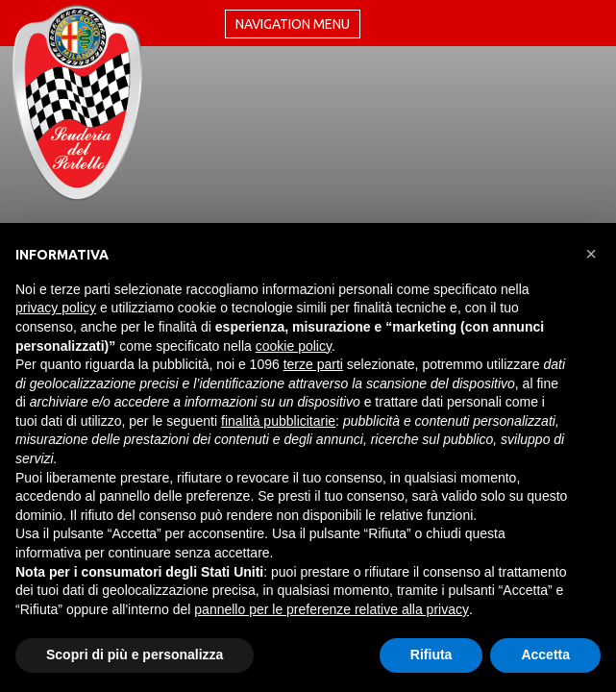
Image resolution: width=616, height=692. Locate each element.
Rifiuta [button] (431, 655)
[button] (591, 254)
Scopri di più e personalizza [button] (135, 655)
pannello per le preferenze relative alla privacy (332, 609)
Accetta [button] (545, 655)
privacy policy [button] (56, 308)
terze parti (313, 364)
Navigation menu (293, 24)
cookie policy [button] (294, 346)
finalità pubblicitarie (278, 421)
